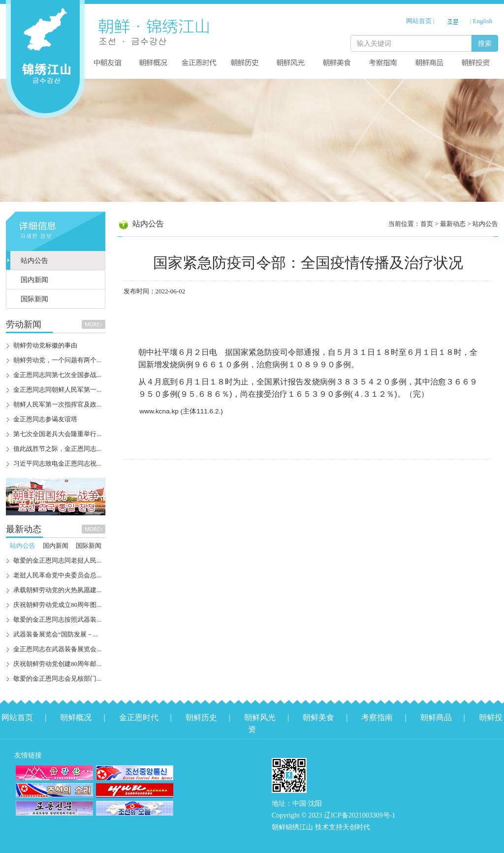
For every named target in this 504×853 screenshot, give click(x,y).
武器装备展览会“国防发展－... (56, 634)
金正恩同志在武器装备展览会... (57, 649)
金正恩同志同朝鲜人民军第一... (57, 390)
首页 (427, 224)
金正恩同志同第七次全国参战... (57, 375)
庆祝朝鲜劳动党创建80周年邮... (57, 664)
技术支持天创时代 (343, 827)
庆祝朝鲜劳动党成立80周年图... (57, 605)
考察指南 (377, 717)
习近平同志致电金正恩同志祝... (57, 463)
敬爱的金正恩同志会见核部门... (57, 679)
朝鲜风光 (260, 717)
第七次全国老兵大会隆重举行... (57, 434)
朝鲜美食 (318, 717)
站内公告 (34, 261)
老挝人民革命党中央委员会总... (57, 575)
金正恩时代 (139, 717)
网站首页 (419, 21)
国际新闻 (34, 299)
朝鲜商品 (436, 717)
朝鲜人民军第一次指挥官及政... (57, 404)
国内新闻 (34, 280)
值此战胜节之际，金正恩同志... (57, 449)
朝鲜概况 (76, 717)
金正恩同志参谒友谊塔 (45, 419)
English (483, 21)
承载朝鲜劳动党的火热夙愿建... (57, 590)
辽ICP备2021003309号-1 (360, 815)
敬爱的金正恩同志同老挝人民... (57, 560)
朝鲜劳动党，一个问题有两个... (57, 360)
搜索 (485, 43)
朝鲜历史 (201, 717)
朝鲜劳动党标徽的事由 (45, 345)
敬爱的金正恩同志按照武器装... (57, 619)
